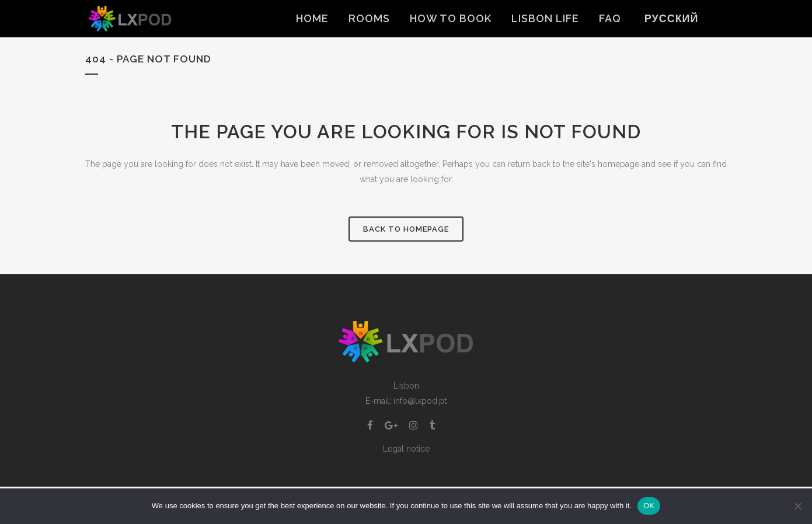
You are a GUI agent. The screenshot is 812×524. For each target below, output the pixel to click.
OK (649, 506)
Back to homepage (406, 229)
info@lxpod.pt (420, 401)
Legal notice (406, 449)
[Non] (797, 506)
